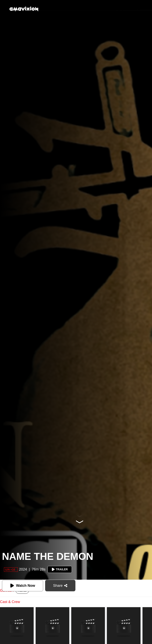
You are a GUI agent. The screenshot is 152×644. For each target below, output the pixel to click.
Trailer (60, 569)
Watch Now (23, 586)
